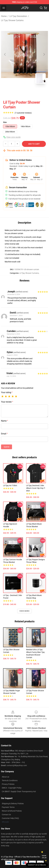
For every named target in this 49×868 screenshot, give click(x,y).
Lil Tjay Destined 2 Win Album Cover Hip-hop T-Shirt (36, 488)
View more (24, 611)
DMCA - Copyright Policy (12, 788)
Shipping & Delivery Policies (13, 804)
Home (4, 16)
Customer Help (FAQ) (10, 818)
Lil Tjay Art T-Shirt (10, 485)
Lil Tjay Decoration (18, 16)
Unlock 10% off (44, 857)
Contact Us (6, 815)
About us (5, 777)
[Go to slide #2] (31, 92)
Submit (7, 447)
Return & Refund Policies (12, 811)
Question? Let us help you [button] (37, 865)
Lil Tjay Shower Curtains (12, 20)
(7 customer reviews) (23, 113)
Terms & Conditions (10, 780)
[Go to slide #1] (18, 92)
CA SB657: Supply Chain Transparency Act (19, 791)
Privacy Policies (8, 784)
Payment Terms (8, 807)
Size (5, 122)
